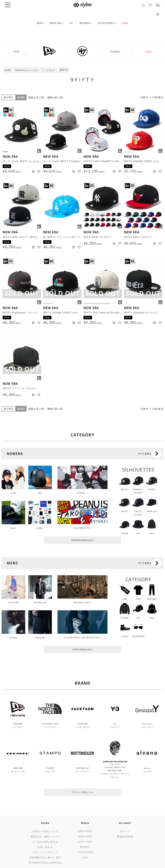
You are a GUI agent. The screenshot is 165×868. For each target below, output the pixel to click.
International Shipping (45, 863)
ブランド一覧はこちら (82, 792)
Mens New (85, 836)
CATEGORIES (106, 23)
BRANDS (85, 23)
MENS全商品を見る (82, 649)
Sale (85, 857)
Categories (85, 852)
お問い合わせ (45, 847)
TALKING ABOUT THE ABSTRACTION (81, 638)
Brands (85, 847)
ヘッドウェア (49, 70)
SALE (125, 23)
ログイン (125, 831)
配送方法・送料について (45, 836)
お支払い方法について (45, 831)
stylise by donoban (82, 5)
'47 (71, 23)
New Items (85, 831)
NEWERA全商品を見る (83, 540)
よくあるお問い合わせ (45, 842)
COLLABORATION (82, 528)
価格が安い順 (36, 97)
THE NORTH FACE (82, 603)
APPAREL (81, 493)
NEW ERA (56, 23)
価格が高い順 (55, 97)
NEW (40, 23)
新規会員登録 (125, 836)
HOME (8, 70)
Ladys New (85, 842)
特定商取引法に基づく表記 (45, 857)
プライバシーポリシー (45, 852)
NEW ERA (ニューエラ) (27, 70)
